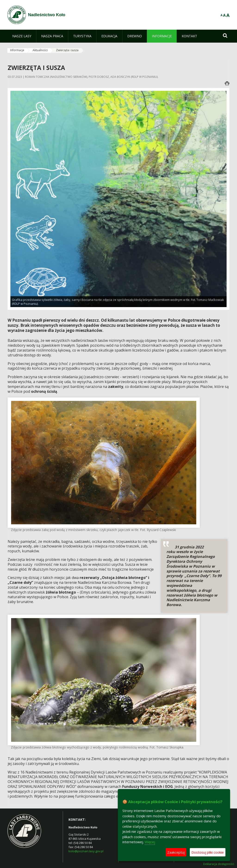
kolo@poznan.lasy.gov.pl (86, 851)
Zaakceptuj (176, 852)
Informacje (17, 50)
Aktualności (40, 50)
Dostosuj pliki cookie (208, 852)
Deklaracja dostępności (219, 864)
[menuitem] (22, 36)
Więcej (150, 842)
